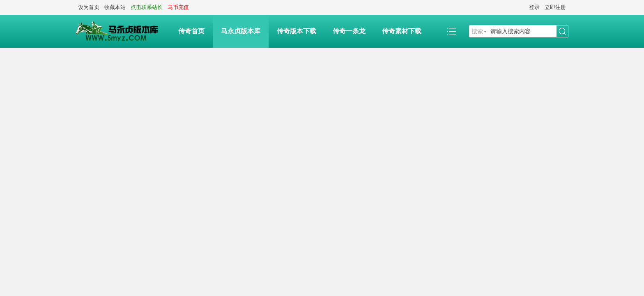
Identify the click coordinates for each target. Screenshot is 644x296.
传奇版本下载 (297, 31)
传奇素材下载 (402, 31)
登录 (534, 7)
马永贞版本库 (241, 31)
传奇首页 (191, 31)
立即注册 (555, 7)
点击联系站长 (147, 7)
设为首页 (89, 7)
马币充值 (178, 7)
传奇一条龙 (349, 31)
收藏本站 (115, 7)
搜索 (477, 31)
